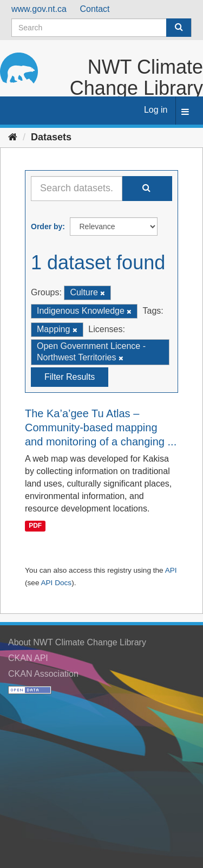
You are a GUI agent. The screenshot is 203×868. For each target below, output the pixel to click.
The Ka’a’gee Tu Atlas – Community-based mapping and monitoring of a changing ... (101, 427)
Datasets (51, 137)
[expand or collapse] (185, 112)
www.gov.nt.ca (39, 9)
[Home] (13, 137)
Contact (94, 9)
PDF (35, 526)
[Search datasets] (101, 28)
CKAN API (28, 658)
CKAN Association (43, 674)
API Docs (56, 583)
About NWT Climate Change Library (77, 642)
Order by (47, 226)
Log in (156, 110)
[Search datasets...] (77, 189)
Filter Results (70, 377)
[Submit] (179, 28)
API (171, 570)
